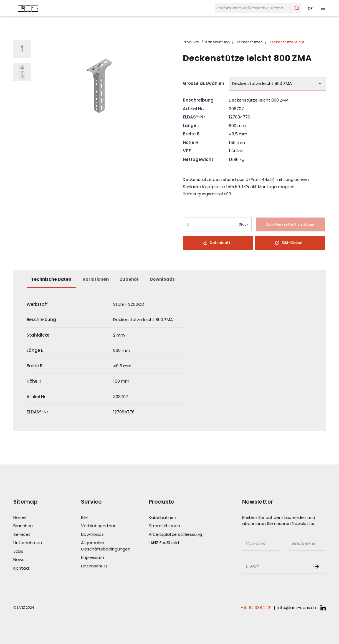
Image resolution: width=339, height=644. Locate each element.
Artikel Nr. (193, 109)
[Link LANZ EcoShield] (174, 543)
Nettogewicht (198, 159)
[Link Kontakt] (38, 568)
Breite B (191, 134)
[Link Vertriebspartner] (106, 526)
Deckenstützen (249, 42)
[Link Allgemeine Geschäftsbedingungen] (106, 546)
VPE (187, 151)
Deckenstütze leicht (286, 42)
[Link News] (38, 560)
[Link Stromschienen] (174, 526)
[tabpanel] (169, 358)
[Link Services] (38, 535)
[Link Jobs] (38, 551)
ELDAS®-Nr (194, 117)
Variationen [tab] (96, 279)
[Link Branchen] (38, 526)
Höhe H (191, 142)
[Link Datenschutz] (106, 566)
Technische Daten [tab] (51, 279)
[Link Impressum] (106, 558)
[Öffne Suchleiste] (257, 8)
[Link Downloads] (106, 535)
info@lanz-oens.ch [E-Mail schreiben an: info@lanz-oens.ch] (297, 608)
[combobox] (277, 84)
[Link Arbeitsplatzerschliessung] (174, 535)
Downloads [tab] (162, 279)
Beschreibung (198, 100)
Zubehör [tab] (129, 279)
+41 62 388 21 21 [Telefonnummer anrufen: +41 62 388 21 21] (256, 608)
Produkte (191, 42)
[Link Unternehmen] (38, 543)
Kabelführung (217, 42)
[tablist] (169, 282)
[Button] (290, 224)
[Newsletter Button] (318, 567)
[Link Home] (38, 518)
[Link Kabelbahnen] (174, 518)
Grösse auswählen (203, 83)
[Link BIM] (106, 518)
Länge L (191, 126)
